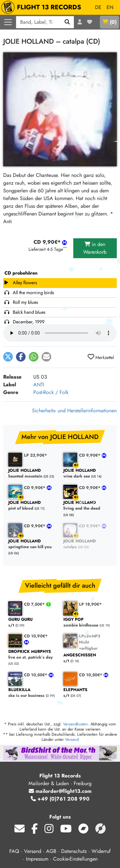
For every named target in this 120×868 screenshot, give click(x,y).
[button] (8, 357)
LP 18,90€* (90, 604)
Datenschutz (74, 851)
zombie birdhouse (88, 623)
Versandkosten (76, 724)
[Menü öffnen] (8, 22)
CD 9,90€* (90, 455)
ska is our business (33, 693)
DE (98, 7)
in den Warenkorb (95, 248)
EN (110, 7)
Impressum (37, 859)
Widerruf (101, 851)
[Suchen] (67, 22)
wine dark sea (88, 473)
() (109, 22)
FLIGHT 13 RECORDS (43, 7)
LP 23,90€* (36, 455)
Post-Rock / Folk (51, 392)
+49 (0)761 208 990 (60, 799)
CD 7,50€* (35, 604)
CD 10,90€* (36, 636)
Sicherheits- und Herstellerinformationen (74, 411)
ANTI (39, 385)
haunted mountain (33, 473)
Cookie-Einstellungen (75, 859)
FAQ (14, 851)
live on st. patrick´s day (33, 655)
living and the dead (88, 506)
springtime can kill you (33, 544)
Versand (72, 739)
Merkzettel (101, 357)
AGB (51, 851)
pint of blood (33, 506)
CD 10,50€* (36, 675)
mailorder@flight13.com (60, 791)
